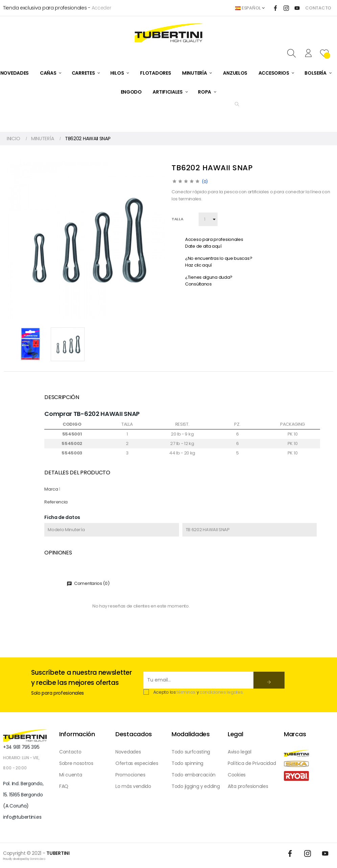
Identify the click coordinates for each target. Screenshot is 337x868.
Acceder (102, 8)
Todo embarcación (194, 775)
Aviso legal (240, 752)
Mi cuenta (71, 775)
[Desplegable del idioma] (250, 8)
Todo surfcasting (191, 752)
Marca (51, 489)
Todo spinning (187, 763)
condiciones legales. (222, 692)
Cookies (237, 775)
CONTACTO (318, 8)
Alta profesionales (248, 786)
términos (186, 692)
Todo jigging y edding (196, 786)
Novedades (128, 752)
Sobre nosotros (76, 763)
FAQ (64, 786)
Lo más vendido (133, 786)
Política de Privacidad (252, 763)
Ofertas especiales (137, 763)
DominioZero (38, 859)
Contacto (70, 752)
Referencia (56, 502)
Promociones (130, 775)
